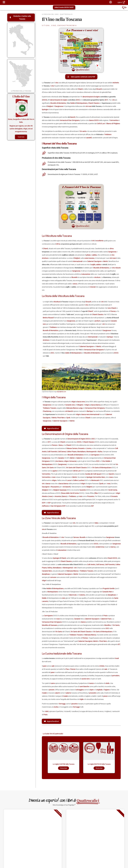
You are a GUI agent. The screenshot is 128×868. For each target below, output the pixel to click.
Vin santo (83, 131)
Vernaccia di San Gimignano (70, 120)
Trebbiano (108, 134)
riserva (113, 547)
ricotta (56, 707)
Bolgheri (50, 106)
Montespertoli (91, 452)
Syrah (68, 418)
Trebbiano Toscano (50, 408)
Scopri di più (21, 137)
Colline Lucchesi (79, 480)
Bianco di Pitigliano (113, 124)
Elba (96, 493)
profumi (98, 321)
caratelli (89, 138)
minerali (93, 287)
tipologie (45, 109)
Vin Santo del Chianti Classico (76, 468)
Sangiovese (59, 106)
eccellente (100, 241)
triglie (82, 699)
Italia (96, 523)
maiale (44, 693)
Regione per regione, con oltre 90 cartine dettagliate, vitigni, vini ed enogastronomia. (21, 129)
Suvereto (83, 490)
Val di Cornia (113, 490)
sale (53, 666)
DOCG (45, 100)
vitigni (73, 402)
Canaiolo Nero (47, 571)
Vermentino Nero (99, 477)
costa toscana (89, 258)
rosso (111, 477)
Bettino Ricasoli (48, 318)
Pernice (85, 638)
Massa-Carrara (72, 448)
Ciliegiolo (80, 405)
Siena (61, 445)
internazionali (78, 261)
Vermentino (114, 120)
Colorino (82, 595)
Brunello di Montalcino (58, 103)
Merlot (105, 261)
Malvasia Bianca (72, 571)
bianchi (73, 117)
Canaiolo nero (70, 405)
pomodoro (116, 676)
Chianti (80, 89)
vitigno (87, 405)
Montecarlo (95, 480)
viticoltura (57, 302)
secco (75, 284)
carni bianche (84, 686)
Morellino (108, 625)
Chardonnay (47, 411)
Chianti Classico (94, 103)
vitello (107, 683)
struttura (45, 258)
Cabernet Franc (106, 619)
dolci (47, 711)
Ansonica (58, 496)
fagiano (107, 690)
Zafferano (45, 506)
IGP (49, 503)
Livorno (89, 448)
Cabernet (79, 458)
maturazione (86, 274)
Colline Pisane (72, 452)
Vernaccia (73, 461)
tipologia (89, 477)
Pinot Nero (61, 418)
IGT (106, 100)
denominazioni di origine (91, 97)
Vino (104, 461)
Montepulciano (82, 103)
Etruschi (99, 89)
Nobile (73, 103)
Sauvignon (46, 487)
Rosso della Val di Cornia (70, 493)
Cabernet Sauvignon (94, 261)
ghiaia (88, 255)
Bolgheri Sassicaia (60, 490)
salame (68, 693)
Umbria (102, 666)
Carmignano (95, 455)
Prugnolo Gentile (109, 588)
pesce (105, 696)
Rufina (100, 452)
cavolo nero (86, 679)
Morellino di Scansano (50, 625)
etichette (116, 83)
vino (57, 83)
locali (117, 658)
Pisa (67, 669)
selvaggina (80, 690)
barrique (110, 337)
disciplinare (46, 574)
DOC (78, 100)
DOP (44, 503)
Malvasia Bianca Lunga (74, 408)
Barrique (90, 411)
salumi (57, 693)
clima (58, 244)
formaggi (62, 704)
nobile (67, 353)
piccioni (52, 690)
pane (45, 666)
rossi (90, 106)
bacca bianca (96, 405)
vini (113, 100)
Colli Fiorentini (52, 452)
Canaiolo (61, 458)
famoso (76, 537)
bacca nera (81, 402)
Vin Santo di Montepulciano (102, 468)
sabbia (94, 255)
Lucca (69, 480)
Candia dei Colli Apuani (93, 474)
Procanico (91, 496)
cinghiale (99, 690)
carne (53, 683)
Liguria (54, 471)
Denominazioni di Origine (76, 439)
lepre (92, 690)
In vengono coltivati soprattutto (60, 402)
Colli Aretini (91, 564)
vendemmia (100, 547)
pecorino (75, 704)
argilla (93, 265)
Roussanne (55, 487)
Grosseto (81, 448)
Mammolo (73, 595)
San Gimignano (56, 506)
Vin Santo (50, 468)
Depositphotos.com (61, 392)
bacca (48, 484)
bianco (92, 120)
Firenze (113, 311)
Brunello (75, 277)
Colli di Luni (101, 124)
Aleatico (45, 496)
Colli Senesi (62, 452)
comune (53, 577)
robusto (118, 268)
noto (81, 496)
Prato (105, 616)
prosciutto (93, 693)
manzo (91, 683)
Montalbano (81, 452)
